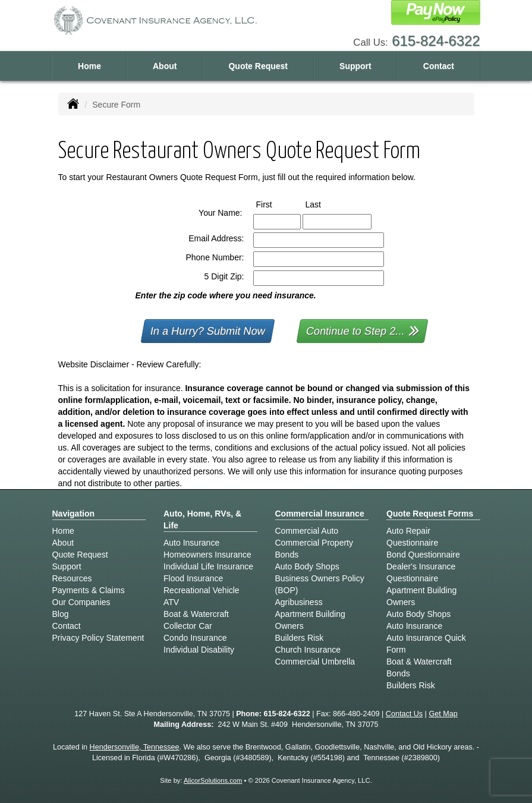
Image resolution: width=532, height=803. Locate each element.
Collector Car (188, 626)
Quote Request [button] (258, 66)
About (165, 66)
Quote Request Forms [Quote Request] (430, 514)
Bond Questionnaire (423, 555)
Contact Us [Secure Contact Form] (404, 714)
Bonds (287, 555)
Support (67, 566)
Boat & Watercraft (196, 614)
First (275, 204)
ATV (171, 602)
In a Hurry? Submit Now (208, 331)
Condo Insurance (195, 638)
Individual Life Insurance (208, 566)
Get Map (443, 714)
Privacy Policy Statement (98, 638)
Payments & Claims (89, 590)
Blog (61, 614)
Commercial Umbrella (315, 662)
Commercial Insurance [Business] (320, 514)
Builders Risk (300, 638)
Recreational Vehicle (202, 590)
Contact (439, 66)
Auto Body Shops (307, 566)
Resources (72, 578)
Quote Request (80, 555)
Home (89, 66)
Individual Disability (199, 650)
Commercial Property (314, 543)
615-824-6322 (436, 41)
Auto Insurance (191, 543)
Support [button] (355, 66)
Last (324, 204)
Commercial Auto (307, 531)
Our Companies (81, 602)
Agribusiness (299, 602)
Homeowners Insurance (207, 555)
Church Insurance (308, 650)
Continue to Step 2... (363, 330)
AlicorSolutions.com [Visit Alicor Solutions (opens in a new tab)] (213, 780)
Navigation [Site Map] (74, 514)
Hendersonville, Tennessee (135, 747)
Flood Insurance (193, 578)
